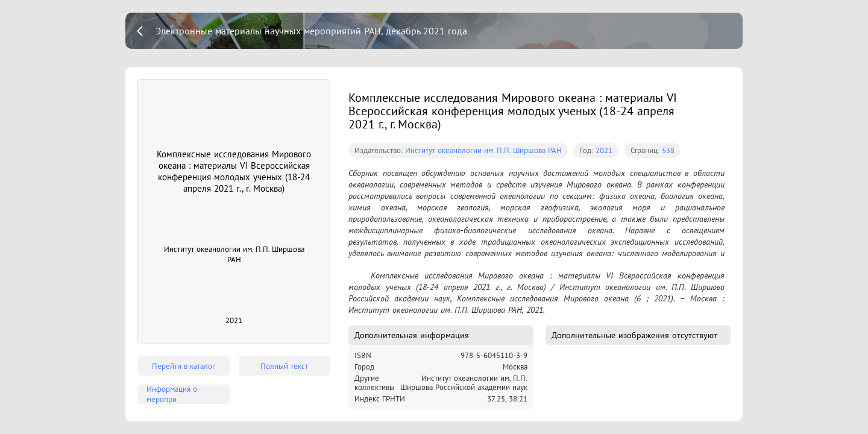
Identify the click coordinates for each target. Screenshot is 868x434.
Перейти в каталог (184, 366)
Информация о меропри (172, 394)
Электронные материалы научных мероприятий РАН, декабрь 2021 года (311, 31)
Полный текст (284, 366)
